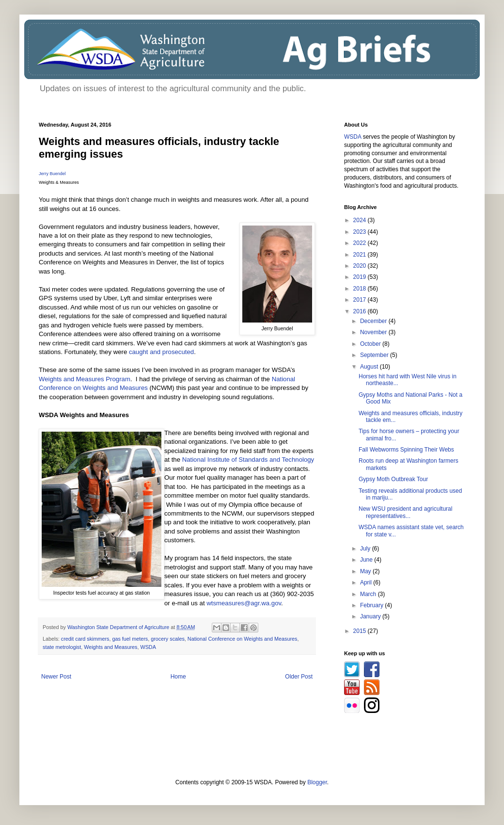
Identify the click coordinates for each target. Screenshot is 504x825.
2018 (361, 289)
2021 (361, 255)
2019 (361, 277)
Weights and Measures (110, 647)
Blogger (317, 782)
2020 (361, 266)
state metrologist (62, 647)
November (374, 332)
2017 (361, 300)
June (367, 560)
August (370, 367)
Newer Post (56, 677)
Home (178, 677)
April (367, 582)
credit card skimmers (85, 639)
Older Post (299, 677)
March (369, 594)
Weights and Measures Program (85, 379)
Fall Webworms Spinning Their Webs (406, 450)
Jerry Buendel (52, 174)
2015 (361, 631)
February (372, 605)
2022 (361, 243)
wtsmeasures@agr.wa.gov (244, 603)
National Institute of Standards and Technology (248, 460)
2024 (361, 220)
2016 (361, 311)
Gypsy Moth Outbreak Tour (393, 479)
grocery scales (168, 639)
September (375, 355)
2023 (361, 232)
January (371, 616)
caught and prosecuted (161, 352)
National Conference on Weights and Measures (243, 639)
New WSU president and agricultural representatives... (405, 512)
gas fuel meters (130, 639)
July (366, 549)
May (366, 571)
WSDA (148, 647)
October (371, 344)
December (374, 321)
